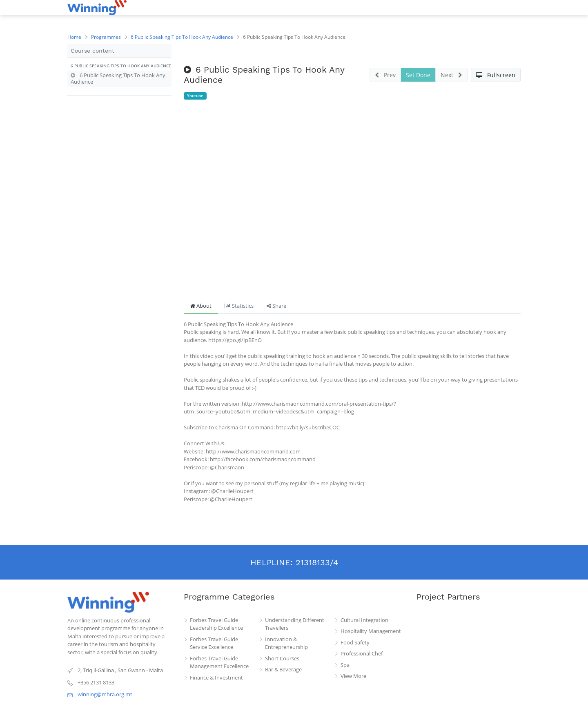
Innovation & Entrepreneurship (286, 643)
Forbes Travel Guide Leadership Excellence (216, 624)
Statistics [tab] (239, 306)
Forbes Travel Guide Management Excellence (219, 662)
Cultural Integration (364, 620)
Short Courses (282, 658)
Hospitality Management (371, 631)
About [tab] (201, 306)
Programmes (106, 37)
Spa (345, 665)
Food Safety (355, 642)
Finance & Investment (216, 677)
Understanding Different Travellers (295, 624)
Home (74, 37)
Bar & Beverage (283, 669)
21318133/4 (317, 562)
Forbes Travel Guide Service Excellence (214, 643)
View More (353, 676)
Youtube (195, 96)
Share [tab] (276, 306)
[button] (119, 66)
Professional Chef (362, 653)
